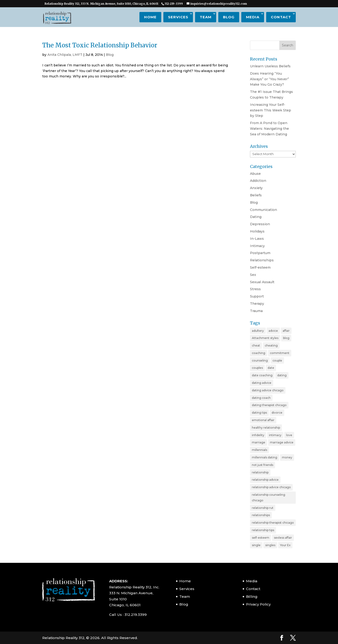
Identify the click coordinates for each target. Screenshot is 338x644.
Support (257, 296)
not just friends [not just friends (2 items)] (263, 465)
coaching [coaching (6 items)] (259, 353)
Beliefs (256, 195)
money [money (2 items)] (287, 457)
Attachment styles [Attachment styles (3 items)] (265, 338)
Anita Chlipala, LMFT (65, 55)
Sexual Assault (262, 282)
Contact (281, 17)
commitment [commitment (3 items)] (280, 353)
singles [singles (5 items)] (270, 545)
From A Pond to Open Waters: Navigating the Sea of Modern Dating (269, 129)
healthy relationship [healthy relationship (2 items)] (266, 428)
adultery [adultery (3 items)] (258, 331)
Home (150, 17)
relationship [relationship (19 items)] (260, 472)
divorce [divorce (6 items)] (277, 413)
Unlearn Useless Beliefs (270, 66)
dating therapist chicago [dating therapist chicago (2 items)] (269, 405)
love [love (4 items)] (289, 435)
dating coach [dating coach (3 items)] (261, 398)
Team (206, 17)
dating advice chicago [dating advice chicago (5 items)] (268, 390)
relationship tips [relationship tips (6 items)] (263, 530)
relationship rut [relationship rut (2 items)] (263, 508)
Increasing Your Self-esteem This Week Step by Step (271, 110)
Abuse (255, 174)
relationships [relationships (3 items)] (261, 515)
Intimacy (257, 246)
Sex (253, 275)
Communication (263, 210)
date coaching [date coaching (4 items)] (262, 375)
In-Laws (257, 239)
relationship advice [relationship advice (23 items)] (265, 480)
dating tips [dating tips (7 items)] (259, 413)
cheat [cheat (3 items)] (256, 345)
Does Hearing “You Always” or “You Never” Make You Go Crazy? (269, 79)
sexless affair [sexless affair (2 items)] (283, 538)
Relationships (262, 260)
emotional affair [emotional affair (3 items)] (263, 420)
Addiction (258, 181)
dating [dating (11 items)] (282, 375)
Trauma (256, 311)
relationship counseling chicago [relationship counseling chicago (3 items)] (269, 497)
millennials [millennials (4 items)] (259, 450)
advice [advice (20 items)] (273, 331)
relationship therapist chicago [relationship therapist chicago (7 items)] (273, 523)
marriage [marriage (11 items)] (259, 442)
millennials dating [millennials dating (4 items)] (265, 457)
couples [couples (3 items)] (257, 368)
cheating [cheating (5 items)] (271, 345)
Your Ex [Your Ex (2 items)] (285, 545)
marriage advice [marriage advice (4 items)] (282, 442)
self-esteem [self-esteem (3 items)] (261, 538)
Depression (260, 224)
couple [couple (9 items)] (277, 360)
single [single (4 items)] (256, 545)
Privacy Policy (258, 604)
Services (178, 17)
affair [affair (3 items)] (286, 331)
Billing (252, 596)
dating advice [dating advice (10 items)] (262, 383)
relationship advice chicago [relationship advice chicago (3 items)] (271, 487)
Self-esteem (260, 267)
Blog (229, 17)
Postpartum (260, 253)
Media (253, 17)
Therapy (257, 304)
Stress (255, 289)
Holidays (257, 231)
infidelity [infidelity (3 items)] (258, 435)
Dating (256, 217)
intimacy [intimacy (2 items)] (275, 435)
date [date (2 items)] (271, 368)
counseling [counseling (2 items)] (260, 360)
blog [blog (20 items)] (286, 338)
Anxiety (256, 188)
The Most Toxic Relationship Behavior (100, 45)
